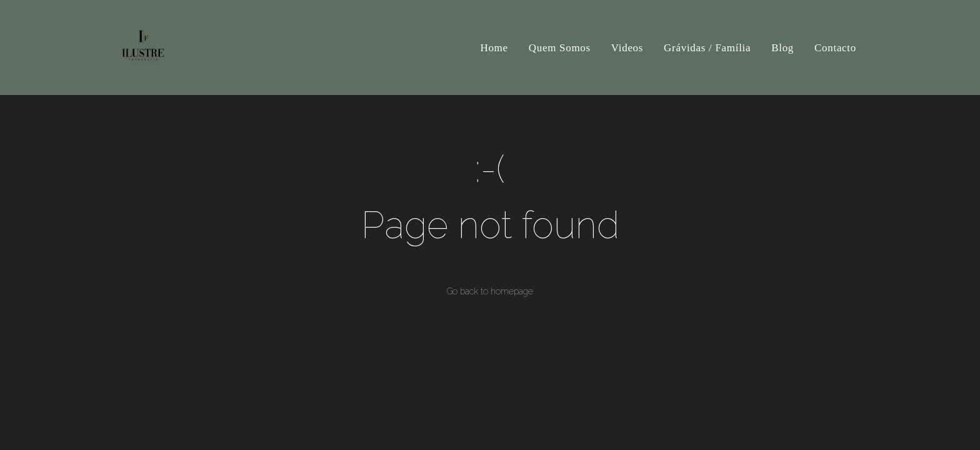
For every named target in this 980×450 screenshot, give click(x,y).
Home (494, 48)
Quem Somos (560, 48)
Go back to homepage (490, 291)
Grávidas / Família (707, 48)
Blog (782, 48)
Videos (627, 48)
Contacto (835, 48)
